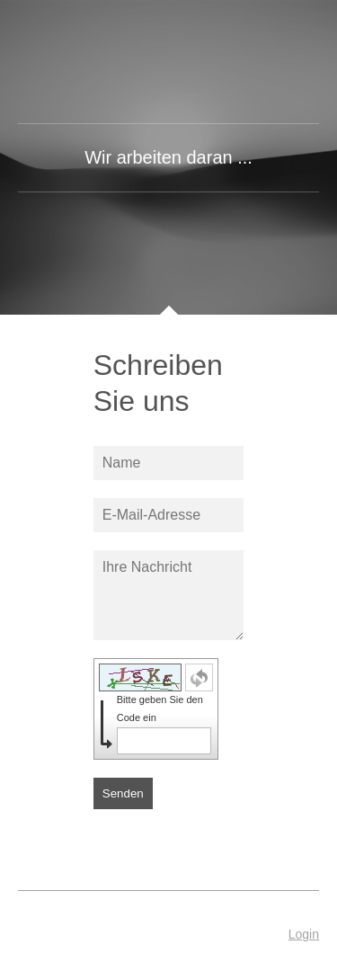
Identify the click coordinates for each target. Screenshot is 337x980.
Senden (123, 793)
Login (304, 934)
